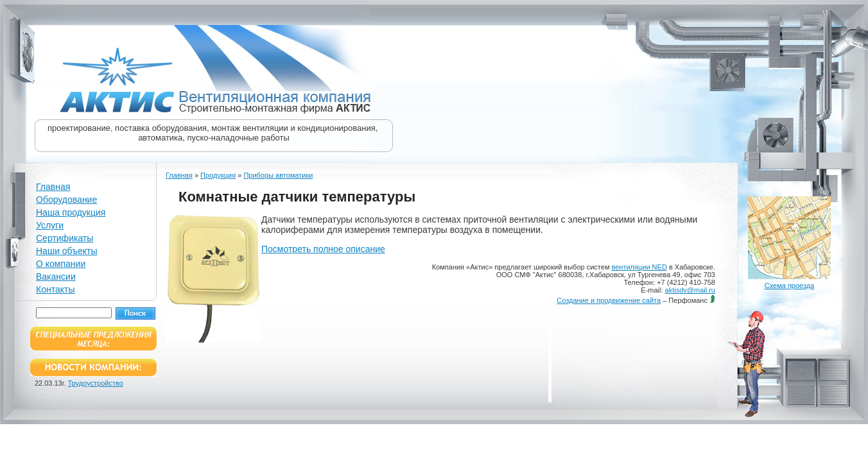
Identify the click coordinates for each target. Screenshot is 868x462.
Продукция (218, 175)
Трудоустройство (96, 383)
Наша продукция (71, 212)
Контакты (55, 289)
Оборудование (66, 200)
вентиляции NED (639, 267)
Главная (53, 187)
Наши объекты (66, 251)
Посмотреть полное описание (323, 249)
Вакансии (56, 277)
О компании (61, 264)
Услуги (50, 225)
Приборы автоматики (278, 175)
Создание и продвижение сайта (609, 300)
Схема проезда (790, 286)
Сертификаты (65, 238)
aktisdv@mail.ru (690, 290)
